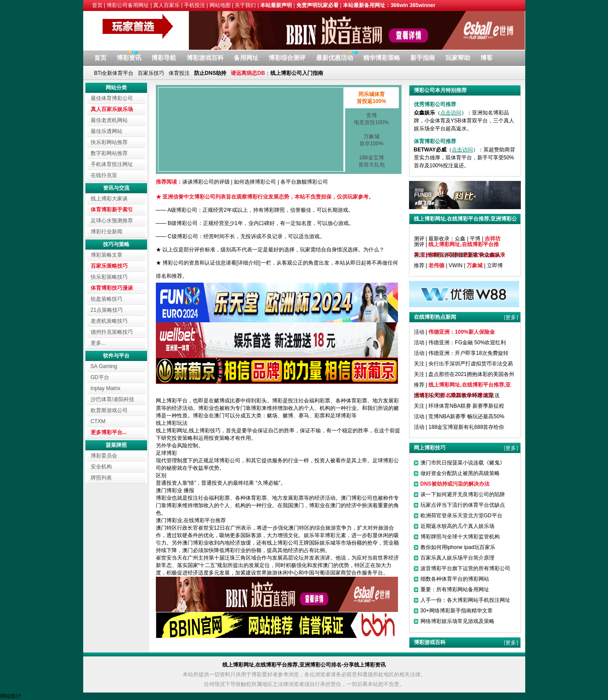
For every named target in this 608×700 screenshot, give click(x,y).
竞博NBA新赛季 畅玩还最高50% (466, 416)
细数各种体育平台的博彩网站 (455, 579)
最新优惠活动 (335, 58)
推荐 (419, 265)
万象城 (475, 265)
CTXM (98, 421)
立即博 (495, 265)
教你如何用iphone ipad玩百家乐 (458, 547)
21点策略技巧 (107, 310)
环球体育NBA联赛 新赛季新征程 (466, 406)
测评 (419, 239)
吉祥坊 (493, 239)
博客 (486, 58)
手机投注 (195, 5)
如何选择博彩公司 (255, 182)
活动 (419, 332)
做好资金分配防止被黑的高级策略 (460, 473)
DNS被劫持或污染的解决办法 (455, 484)
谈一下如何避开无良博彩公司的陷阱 (463, 494)
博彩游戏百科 (205, 58)
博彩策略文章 (107, 255)
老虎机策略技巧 (109, 321)
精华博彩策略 (382, 58)
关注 (419, 255)
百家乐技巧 (151, 73)
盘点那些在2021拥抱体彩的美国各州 (471, 374)
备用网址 (246, 58)
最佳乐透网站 (107, 131)
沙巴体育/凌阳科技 (112, 399)
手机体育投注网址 (112, 164)
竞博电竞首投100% (371, 119)
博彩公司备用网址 (128, 5)
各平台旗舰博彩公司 (304, 182)
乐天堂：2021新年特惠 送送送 (464, 395)
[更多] (511, 239)
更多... (98, 343)
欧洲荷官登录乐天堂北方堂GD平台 (461, 516)
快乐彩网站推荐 (109, 142)
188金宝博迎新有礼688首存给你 (466, 427)
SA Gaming (104, 366)
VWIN (455, 265)
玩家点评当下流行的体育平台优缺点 (463, 505)
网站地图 (220, 5)
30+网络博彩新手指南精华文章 (457, 611)
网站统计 (11, 696)
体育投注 (179, 73)
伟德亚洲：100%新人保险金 (462, 332)
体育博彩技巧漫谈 (112, 288)
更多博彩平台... (109, 432)
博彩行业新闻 (107, 232)
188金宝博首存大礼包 (372, 161)
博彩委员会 (104, 456)
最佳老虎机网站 (109, 120)
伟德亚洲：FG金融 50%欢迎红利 (467, 343)
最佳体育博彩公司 (112, 98)
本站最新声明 (276, 5)
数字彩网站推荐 (109, 153)
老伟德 (436, 265)
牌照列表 (101, 478)
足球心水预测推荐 (112, 221)
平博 (475, 239)
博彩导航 (164, 58)
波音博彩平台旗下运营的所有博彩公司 (465, 568)
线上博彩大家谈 (109, 199)
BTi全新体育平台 (114, 73)
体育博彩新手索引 (112, 210)
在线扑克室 (104, 175)
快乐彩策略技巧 (109, 277)
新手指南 (423, 58)
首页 (97, 5)
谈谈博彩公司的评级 (206, 182)
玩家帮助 (458, 58)
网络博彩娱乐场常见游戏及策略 (457, 621)
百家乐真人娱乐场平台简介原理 (457, 558)
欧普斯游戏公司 (109, 410)
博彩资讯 (129, 58)
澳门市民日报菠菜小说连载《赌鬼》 (463, 463)
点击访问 (451, 113)
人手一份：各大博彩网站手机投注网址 (465, 600)
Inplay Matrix (106, 388)
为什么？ (374, 250)
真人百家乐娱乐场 (112, 109)
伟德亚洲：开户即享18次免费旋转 (468, 353)
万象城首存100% (371, 140)
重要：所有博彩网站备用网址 (455, 589)
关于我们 (245, 5)
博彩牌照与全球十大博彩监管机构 (460, 537)
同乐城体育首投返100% (371, 98)
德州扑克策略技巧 (112, 332)
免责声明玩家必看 (317, 5)
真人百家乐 (166, 5)
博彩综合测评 (287, 58)
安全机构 (101, 467)
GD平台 (100, 377)
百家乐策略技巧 (109, 266)
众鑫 (460, 239)
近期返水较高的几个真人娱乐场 (457, 526)
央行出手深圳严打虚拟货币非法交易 (471, 364)
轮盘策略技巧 (107, 299)
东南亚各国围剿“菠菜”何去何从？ (467, 255)
